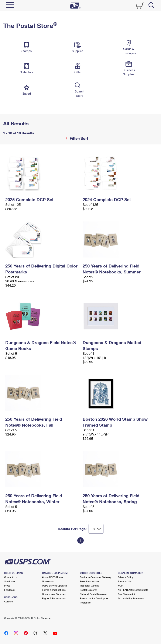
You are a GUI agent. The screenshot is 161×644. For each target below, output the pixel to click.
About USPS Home (52, 577)
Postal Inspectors (90, 581)
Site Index (10, 581)
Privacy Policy (126, 577)
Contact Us (10, 577)
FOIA (121, 586)
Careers (8, 601)
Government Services (54, 594)
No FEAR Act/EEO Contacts (133, 590)
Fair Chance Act (126, 594)
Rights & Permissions (54, 598)
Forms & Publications (54, 590)
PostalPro (85, 603)
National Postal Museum (93, 594)
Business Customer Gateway (96, 577)
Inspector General (90, 586)
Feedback (10, 590)
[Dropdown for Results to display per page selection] (96, 529)
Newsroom (48, 581)
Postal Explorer (88, 590)
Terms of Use (125, 581)
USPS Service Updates (54, 586)
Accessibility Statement (131, 598)
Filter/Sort (78, 138)
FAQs (7, 586)
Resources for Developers (94, 598)
